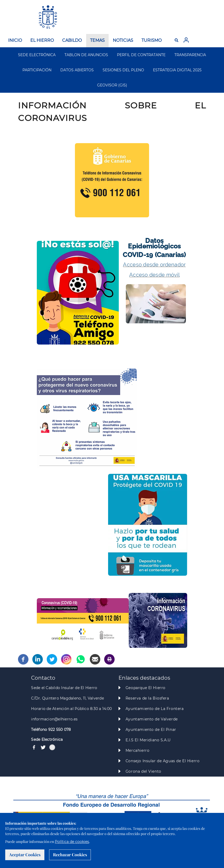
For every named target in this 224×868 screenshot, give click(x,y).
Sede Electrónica (47, 739)
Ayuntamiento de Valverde (152, 719)
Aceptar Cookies (25, 855)
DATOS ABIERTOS (77, 70)
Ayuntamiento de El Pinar (151, 730)
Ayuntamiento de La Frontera (155, 709)
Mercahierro (137, 750)
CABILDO (72, 40)
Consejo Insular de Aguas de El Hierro (163, 761)
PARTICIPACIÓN (37, 70)
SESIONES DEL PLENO (123, 70)
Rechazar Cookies (70, 855)
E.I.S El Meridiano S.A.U (148, 740)
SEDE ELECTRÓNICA (37, 55)
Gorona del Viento (143, 771)
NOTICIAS (123, 40)
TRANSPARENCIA (190, 55)
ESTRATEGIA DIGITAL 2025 (177, 70)
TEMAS (97, 40)
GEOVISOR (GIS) (112, 85)
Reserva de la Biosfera (147, 698)
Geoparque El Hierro (146, 688)
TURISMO (152, 40)
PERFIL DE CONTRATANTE (141, 55)
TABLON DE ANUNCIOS (86, 55)
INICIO (15, 40)
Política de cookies (72, 842)
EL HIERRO (42, 40)
